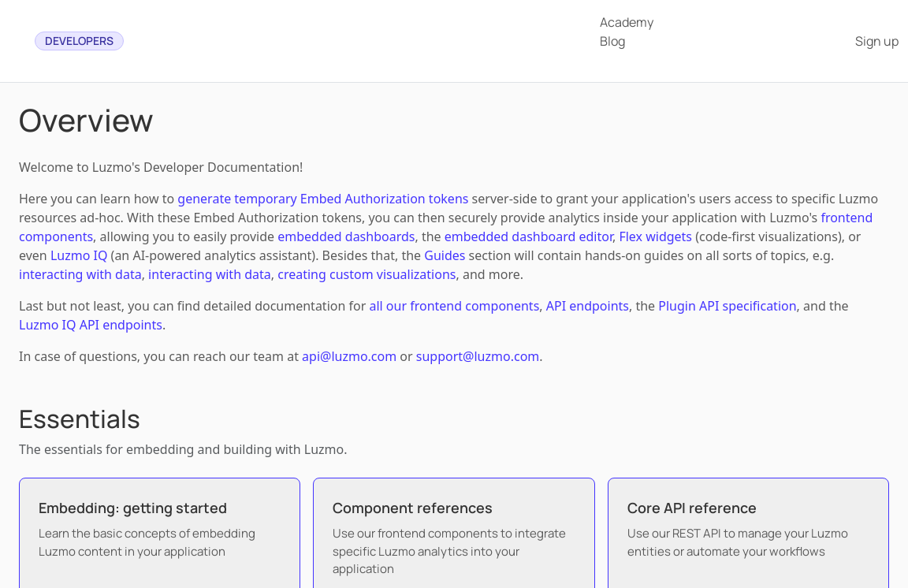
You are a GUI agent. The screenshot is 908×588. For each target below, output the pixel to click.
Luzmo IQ (79, 255)
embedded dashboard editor (528, 236)
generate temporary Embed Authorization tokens (323, 199)
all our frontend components (454, 306)
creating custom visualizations (367, 274)
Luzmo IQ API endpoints (91, 325)
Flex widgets (655, 236)
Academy (627, 22)
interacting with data (80, 274)
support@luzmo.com (478, 356)
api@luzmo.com (349, 356)
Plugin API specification (727, 306)
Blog (612, 41)
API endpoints (588, 306)
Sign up (877, 41)
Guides (445, 255)
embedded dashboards (346, 236)
